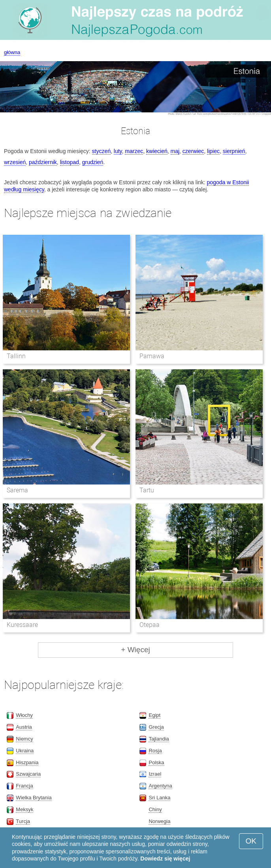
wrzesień (15, 162)
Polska (156, 762)
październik (43, 162)
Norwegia (159, 821)
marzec (134, 151)
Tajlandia (159, 739)
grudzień (93, 162)
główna (12, 52)
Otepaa (150, 625)
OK (251, 841)
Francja (24, 786)
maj (175, 151)
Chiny (155, 809)
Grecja (156, 727)
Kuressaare (22, 625)
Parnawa (152, 356)
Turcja (23, 821)
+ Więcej (135, 650)
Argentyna (160, 786)
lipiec (213, 151)
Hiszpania (27, 762)
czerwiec (193, 151)
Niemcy (24, 739)
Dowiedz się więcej (165, 859)
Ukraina (25, 751)
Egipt (154, 715)
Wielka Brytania (34, 798)
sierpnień (234, 151)
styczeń (101, 151)
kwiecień (157, 151)
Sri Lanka (159, 798)
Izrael (155, 774)
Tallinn (16, 356)
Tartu (147, 490)
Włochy (24, 715)
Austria (24, 727)
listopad (70, 162)
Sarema (17, 490)
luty (118, 151)
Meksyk (24, 809)
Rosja (155, 751)
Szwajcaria (28, 774)
